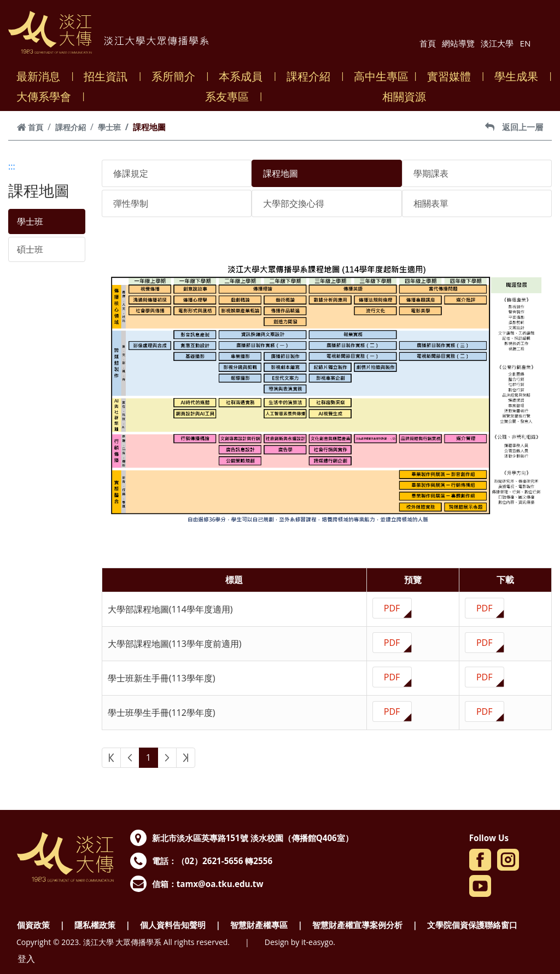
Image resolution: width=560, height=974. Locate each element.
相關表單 (431, 203)
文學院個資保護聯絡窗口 (472, 925)
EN (526, 43)
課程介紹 (312, 76)
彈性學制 (131, 203)
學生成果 (520, 76)
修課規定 (131, 173)
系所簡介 (177, 76)
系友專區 (231, 97)
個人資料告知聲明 (173, 925)
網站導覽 (458, 43)
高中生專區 (381, 76)
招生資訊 (109, 76)
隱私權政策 (95, 925)
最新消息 (42, 76)
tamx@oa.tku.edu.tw (220, 884)
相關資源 (408, 97)
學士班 (109, 127)
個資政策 (33, 925)
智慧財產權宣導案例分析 (357, 925)
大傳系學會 (47, 97)
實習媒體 (453, 76)
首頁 (428, 43)
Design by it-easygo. (300, 942)
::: (12, 166)
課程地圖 (281, 173)
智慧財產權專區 (259, 925)
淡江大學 (497, 43)
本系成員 (244, 76)
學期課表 (431, 173)
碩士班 (30, 249)
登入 (26, 959)
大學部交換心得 (294, 203)
